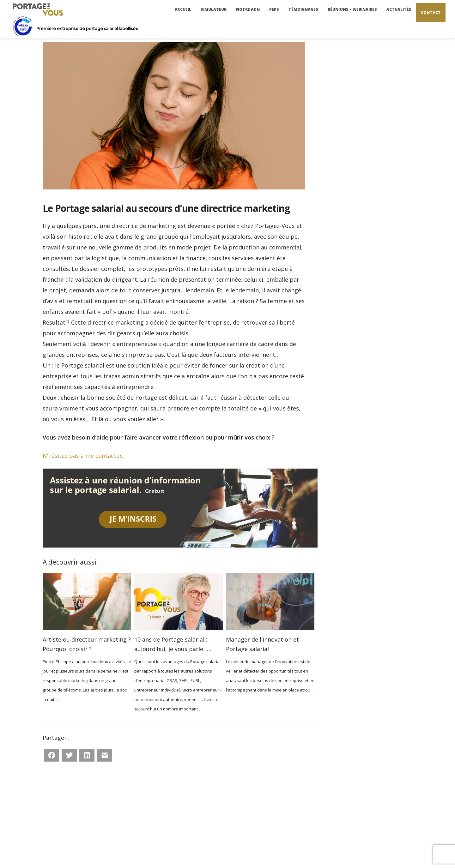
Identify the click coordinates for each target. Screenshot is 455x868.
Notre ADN (248, 9)
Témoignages (303, 9)
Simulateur (214, 9)
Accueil (183, 9)
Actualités (399, 9)
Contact (431, 12)
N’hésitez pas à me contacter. (83, 456)
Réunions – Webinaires (352, 9)
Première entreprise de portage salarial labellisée (87, 28)
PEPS (274, 9)
